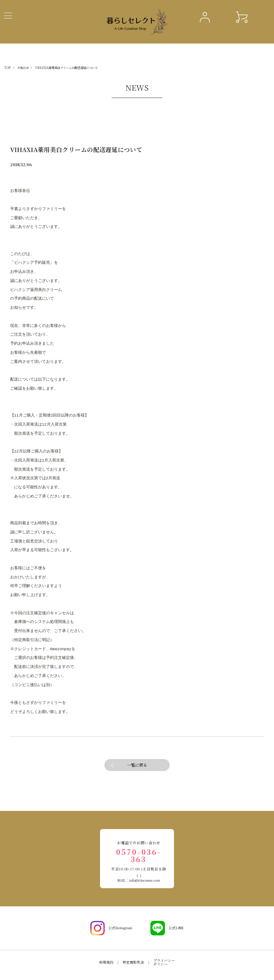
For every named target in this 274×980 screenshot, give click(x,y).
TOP (7, 68)
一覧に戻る (137, 765)
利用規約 (106, 962)
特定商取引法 (133, 962)
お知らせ (23, 68)
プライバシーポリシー (164, 962)
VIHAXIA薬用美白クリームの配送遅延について (67, 68)
